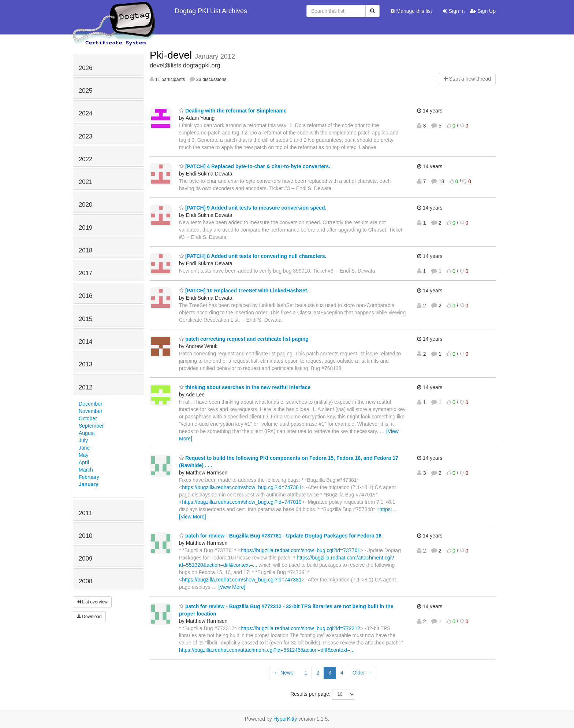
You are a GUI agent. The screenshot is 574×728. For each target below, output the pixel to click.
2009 (85, 559)
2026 (85, 68)
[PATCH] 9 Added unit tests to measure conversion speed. (253, 208)
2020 (85, 205)
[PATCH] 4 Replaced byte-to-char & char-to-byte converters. (255, 166)
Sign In (454, 11)
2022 (85, 159)
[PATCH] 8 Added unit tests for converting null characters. (253, 256)
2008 (85, 581)
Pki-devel (172, 55)
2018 (85, 250)
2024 (85, 113)
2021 (85, 182)
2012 (85, 387)
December (91, 404)
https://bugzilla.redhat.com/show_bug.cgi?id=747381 (242, 487)
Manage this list (411, 11)
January (89, 484)
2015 (85, 319)
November (91, 411)
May (83, 455)
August (87, 433)
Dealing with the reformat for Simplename (233, 111)
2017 (85, 273)
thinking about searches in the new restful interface (245, 387)
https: (386, 509)
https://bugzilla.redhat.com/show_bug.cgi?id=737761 (301, 550)
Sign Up (483, 11)
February (89, 477)
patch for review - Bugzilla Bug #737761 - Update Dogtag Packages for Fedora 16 (280, 536)
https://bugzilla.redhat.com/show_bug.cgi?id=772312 (301, 628)
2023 (85, 136)
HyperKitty (285, 719)
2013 (85, 364)
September (91, 426)
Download (89, 617)
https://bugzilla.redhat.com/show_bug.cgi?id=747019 (242, 502)
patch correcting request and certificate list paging (244, 339)
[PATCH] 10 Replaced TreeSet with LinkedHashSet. (244, 291)
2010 (85, 536)
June (84, 448)
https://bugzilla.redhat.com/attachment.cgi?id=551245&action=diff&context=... (267, 650)
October (88, 418)
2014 (85, 342)
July (83, 440)
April (84, 462)
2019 (85, 228)
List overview (92, 602)
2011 (85, 513)
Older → (362, 673)
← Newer (284, 673)
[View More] (193, 517)
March (86, 470)
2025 (85, 91)
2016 (85, 296)
